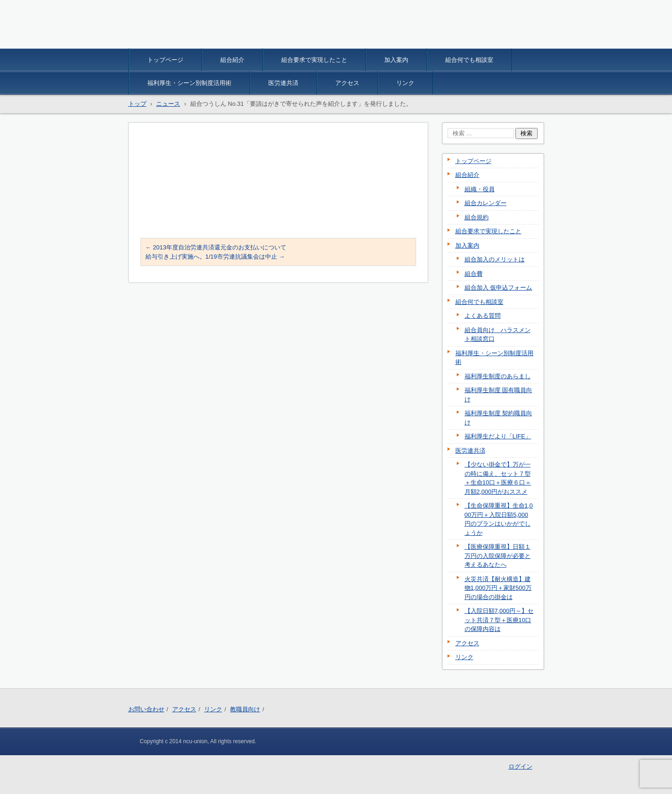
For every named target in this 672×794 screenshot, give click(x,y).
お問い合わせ (146, 709)
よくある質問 (483, 316)
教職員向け (245, 709)
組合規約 (477, 217)
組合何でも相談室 (469, 60)
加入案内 (396, 60)
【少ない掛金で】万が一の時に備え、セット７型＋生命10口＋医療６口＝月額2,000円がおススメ (498, 478)
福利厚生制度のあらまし (498, 376)
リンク (405, 83)
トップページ (165, 60)
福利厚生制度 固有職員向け (499, 395)
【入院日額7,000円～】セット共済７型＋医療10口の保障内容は (499, 620)
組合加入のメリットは (495, 259)
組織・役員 (480, 189)
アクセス (347, 83)
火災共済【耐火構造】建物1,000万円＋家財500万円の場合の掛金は (498, 588)
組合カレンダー (486, 203)
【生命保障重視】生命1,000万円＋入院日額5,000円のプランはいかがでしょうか (499, 519)
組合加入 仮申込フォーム (499, 288)
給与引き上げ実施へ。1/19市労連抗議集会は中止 (215, 257)
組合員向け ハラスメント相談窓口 (498, 335)
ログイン (521, 767)
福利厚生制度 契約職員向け (499, 418)
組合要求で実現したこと (314, 60)
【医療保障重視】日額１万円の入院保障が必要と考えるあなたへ (498, 556)
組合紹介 (232, 60)
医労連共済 (283, 83)
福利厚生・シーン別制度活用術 (189, 83)
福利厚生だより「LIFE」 (498, 436)
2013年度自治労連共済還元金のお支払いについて (216, 247)
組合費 (474, 274)
